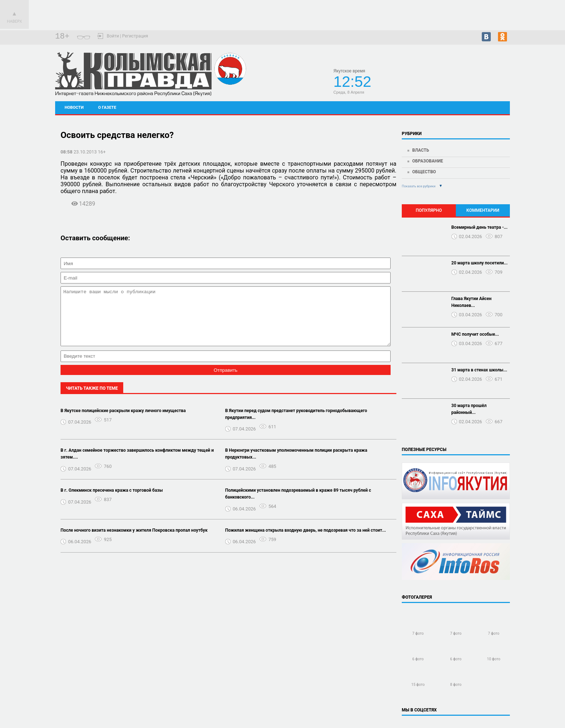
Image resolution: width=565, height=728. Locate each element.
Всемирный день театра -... (480, 227)
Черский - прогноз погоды (484, 80)
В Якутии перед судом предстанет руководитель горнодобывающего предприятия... (296, 425)
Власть (421, 150)
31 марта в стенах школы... (479, 370)
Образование (428, 161)
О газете (107, 108)
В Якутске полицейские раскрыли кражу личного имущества (123, 421)
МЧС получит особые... (475, 334)
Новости (74, 108)
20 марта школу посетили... (480, 263)
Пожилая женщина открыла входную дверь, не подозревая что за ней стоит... (306, 541)
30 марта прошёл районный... (469, 409)
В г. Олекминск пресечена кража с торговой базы (112, 501)
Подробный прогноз (484, 86)
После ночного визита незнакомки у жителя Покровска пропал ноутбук (134, 541)
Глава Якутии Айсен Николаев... (472, 302)
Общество (424, 172)
